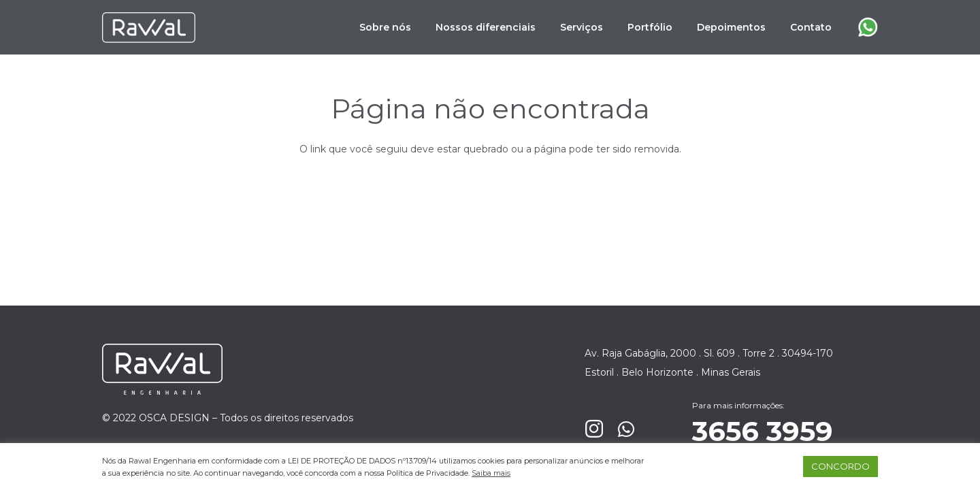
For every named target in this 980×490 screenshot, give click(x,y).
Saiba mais (491, 473)
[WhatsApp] (626, 429)
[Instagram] (594, 429)
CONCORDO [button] (840, 466)
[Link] (149, 28)
